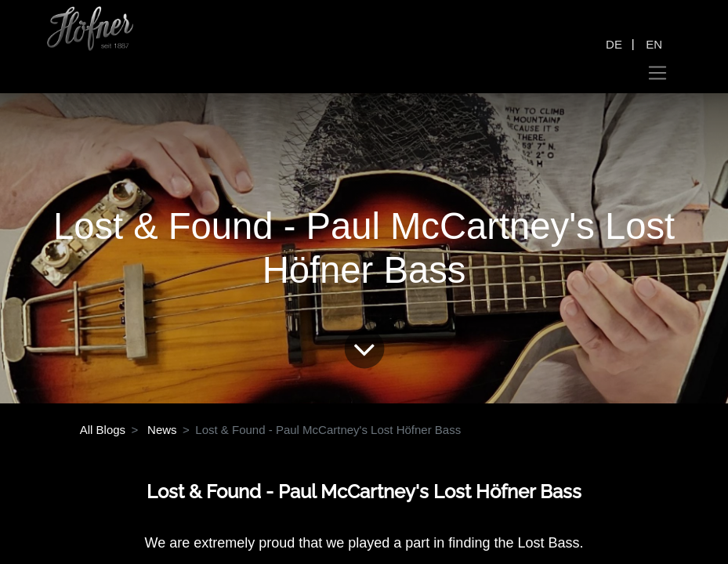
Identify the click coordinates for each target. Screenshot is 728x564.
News (162, 430)
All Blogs (103, 430)
